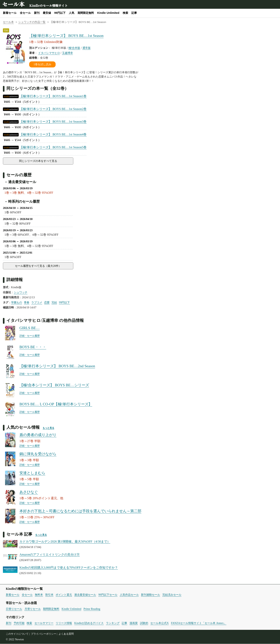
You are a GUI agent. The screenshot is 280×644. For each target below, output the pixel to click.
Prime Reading (92, 609)
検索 (125, 13)
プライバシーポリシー (44, 634)
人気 (72, 13)
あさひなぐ (29, 492)
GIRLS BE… (30, 328)
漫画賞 (134, 623)
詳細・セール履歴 (30, 336)
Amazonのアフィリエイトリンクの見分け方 (50, 555)
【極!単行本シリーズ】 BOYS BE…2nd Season (57, 366)
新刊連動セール (150, 595)
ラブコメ (37, 303)
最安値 (47, 13)
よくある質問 (66, 634)
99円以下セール (108, 595)
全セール (25, 13)
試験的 (144, 623)
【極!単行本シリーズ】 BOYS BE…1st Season (66, 36)
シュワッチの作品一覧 (32, 22)
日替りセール (14, 609)
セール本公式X (159, 623)
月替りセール (33, 609)
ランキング (113, 623)
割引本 (49, 595)
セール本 (13, 4)
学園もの (17, 303)
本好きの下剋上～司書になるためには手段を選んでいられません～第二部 (80, 511)
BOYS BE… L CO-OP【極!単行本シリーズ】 (56, 404)
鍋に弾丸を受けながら (38, 454)
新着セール (10, 13)
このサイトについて (17, 634)
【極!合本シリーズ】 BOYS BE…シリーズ (54, 385)
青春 (27, 303)
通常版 (87, 48)
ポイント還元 (64, 595)
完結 (54, 303)
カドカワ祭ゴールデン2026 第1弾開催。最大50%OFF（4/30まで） (65, 542)
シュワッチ (21, 292)
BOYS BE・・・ (33, 347)
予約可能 (19, 623)
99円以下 (60, 13)
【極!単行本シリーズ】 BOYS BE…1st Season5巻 (53, 147)
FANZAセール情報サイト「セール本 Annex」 (199, 623)
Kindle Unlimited (108, 13)
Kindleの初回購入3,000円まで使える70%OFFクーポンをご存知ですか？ (69, 568)
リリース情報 (64, 623)
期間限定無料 (86, 13)
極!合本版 (74, 48)
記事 (134, 13)
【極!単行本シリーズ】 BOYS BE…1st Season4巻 (53, 134)
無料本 (39, 595)
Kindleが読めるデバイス (89, 623)
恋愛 (47, 303)
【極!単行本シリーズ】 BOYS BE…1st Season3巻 (53, 122)
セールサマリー (44, 623)
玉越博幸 (67, 53)
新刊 (37, 13)
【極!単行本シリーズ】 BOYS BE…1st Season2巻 (53, 109)
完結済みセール (172, 595)
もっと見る (48, 428)
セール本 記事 (19, 534)
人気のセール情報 (23, 427)
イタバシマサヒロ (49, 53)
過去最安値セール (85, 595)
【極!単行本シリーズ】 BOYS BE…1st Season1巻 (53, 96)
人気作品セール (129, 595)
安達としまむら (32, 473)
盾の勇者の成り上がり (38, 435)
